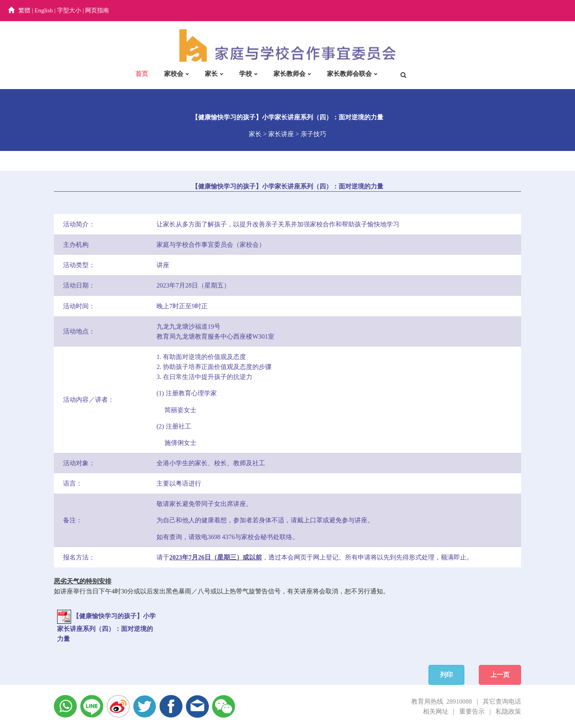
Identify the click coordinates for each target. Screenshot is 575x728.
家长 (211, 74)
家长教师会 (289, 74)
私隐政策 (508, 711)
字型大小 (69, 10)
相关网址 (436, 711)
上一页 (500, 675)
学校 (246, 74)
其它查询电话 (502, 701)
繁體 (24, 10)
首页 (142, 74)
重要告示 (472, 711)
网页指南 (97, 10)
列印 (446, 675)
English (44, 10)
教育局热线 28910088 (442, 701)
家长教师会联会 (349, 74)
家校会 (174, 74)
